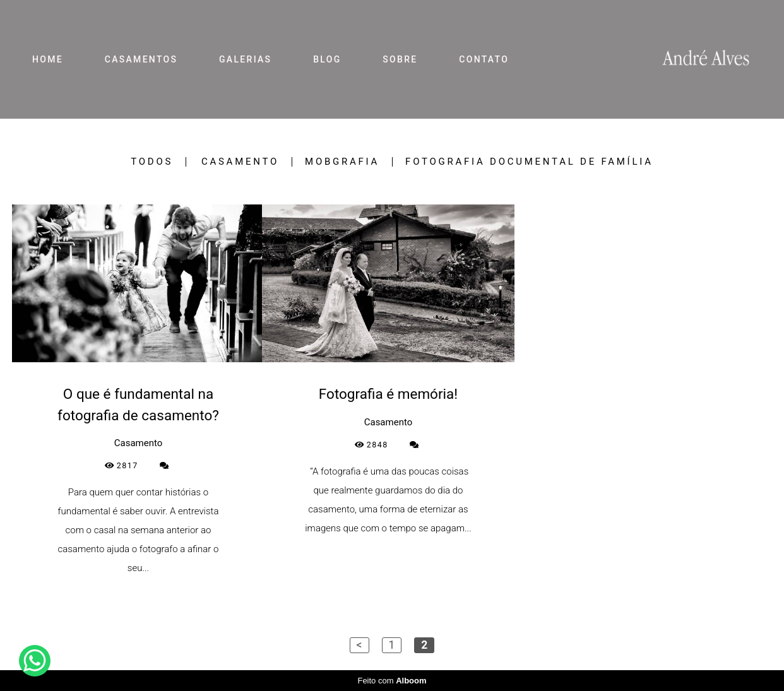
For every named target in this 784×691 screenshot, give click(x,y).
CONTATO (484, 59)
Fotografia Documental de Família (529, 162)
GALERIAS (245, 59)
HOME (48, 59)
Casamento (240, 162)
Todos (152, 162)
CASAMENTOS (141, 59)
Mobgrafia (342, 162)
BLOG (327, 59)
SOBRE (400, 59)
